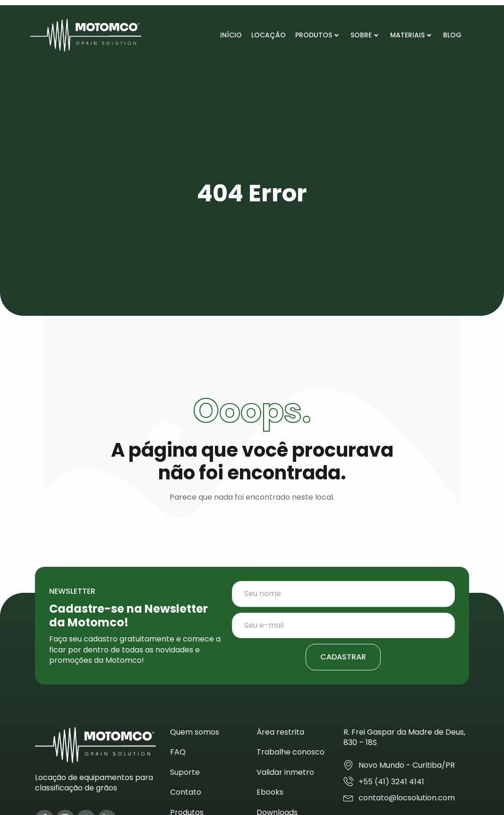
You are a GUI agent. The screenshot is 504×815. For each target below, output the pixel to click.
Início (231, 35)
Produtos (317, 35)
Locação (269, 35)
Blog (452, 35)
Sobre (364, 35)
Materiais (411, 35)
